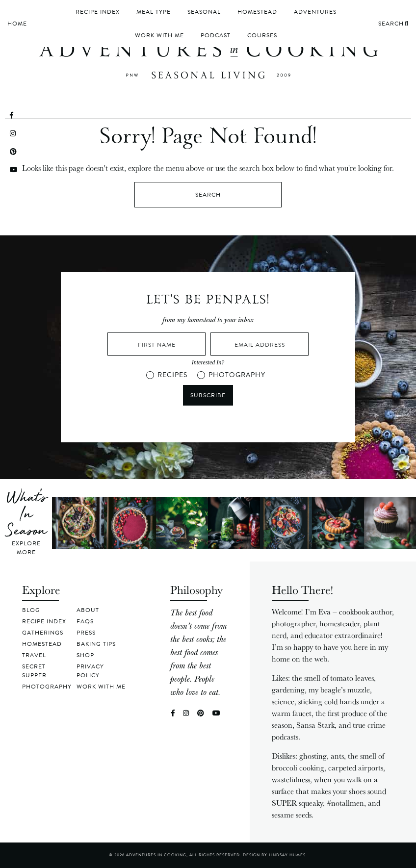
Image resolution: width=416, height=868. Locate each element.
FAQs (85, 621)
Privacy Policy (90, 671)
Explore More (26, 548)
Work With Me (159, 35)
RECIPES (172, 375)
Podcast (216, 35)
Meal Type (154, 12)
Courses (262, 35)
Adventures (315, 12)
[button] (208, 369)
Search (391, 24)
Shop (85, 655)
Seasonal (204, 12)
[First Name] (156, 344)
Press (86, 633)
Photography (47, 687)
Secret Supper (34, 671)
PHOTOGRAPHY (237, 375)
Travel (34, 655)
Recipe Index (98, 12)
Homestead (257, 12)
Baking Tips (96, 644)
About (88, 610)
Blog (31, 610)
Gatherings (43, 633)
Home (17, 24)
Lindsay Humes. (288, 855)
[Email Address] (260, 344)
